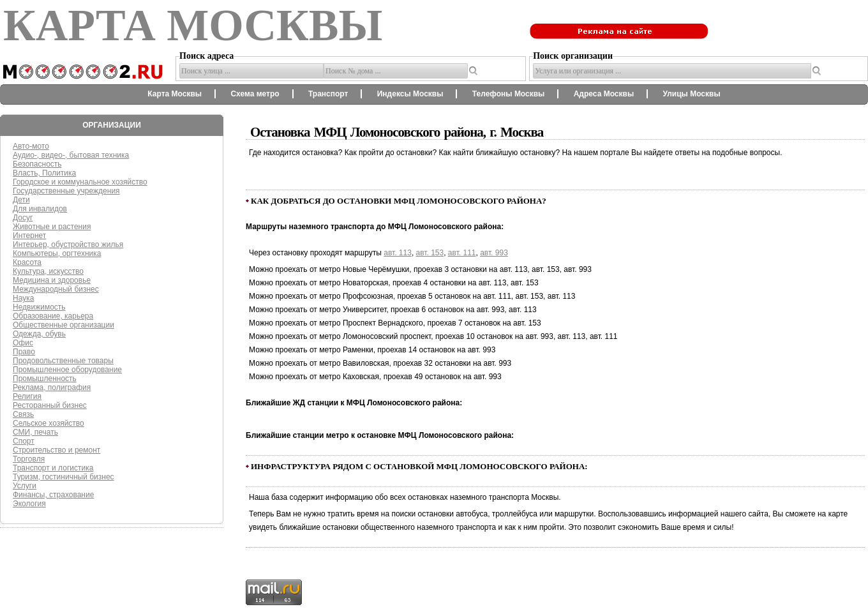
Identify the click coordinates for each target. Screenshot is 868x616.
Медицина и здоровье (52, 280)
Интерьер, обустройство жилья (68, 244)
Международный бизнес (56, 289)
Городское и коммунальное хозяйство (80, 182)
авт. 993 (494, 253)
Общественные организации (64, 325)
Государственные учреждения (66, 191)
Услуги (25, 486)
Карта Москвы (175, 94)
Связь (23, 414)
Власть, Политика (44, 173)
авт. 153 (430, 253)
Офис (23, 343)
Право (24, 352)
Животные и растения (52, 227)
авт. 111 (462, 253)
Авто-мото (31, 146)
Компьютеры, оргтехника (57, 253)
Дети (21, 200)
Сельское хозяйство (49, 423)
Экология (29, 504)
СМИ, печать (35, 432)
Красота (27, 262)
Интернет (29, 236)
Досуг (23, 218)
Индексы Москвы (410, 94)
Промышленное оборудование (67, 370)
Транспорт (328, 94)
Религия (27, 396)
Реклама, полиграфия (52, 387)
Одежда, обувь (39, 334)
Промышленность (45, 379)
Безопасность (37, 164)
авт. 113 (398, 253)
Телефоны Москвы (509, 94)
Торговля (29, 459)
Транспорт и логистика (53, 468)
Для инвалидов (40, 209)
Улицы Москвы (691, 94)
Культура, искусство (48, 271)
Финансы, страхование (53, 495)
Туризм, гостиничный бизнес (64, 477)
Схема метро (255, 94)
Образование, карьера (53, 316)
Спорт (24, 441)
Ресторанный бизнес (50, 405)
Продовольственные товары (63, 361)
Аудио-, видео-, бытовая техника (71, 155)
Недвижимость (39, 307)
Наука (23, 298)
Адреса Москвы (604, 94)
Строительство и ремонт (56, 450)
